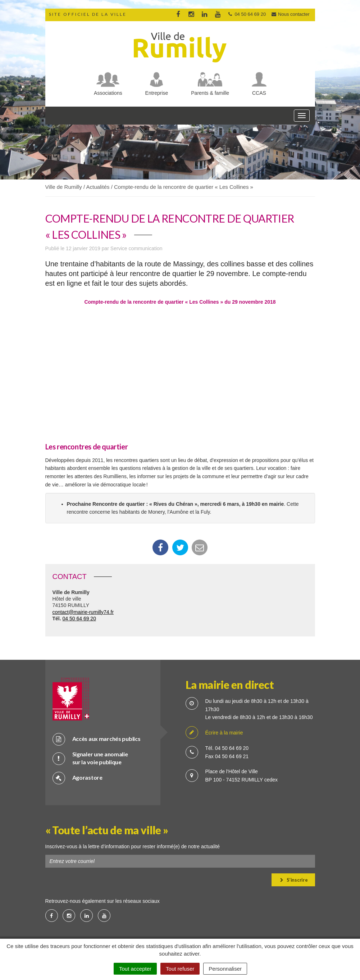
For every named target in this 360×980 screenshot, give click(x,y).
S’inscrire (294, 880)
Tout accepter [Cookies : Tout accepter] (135, 969)
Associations (108, 93)
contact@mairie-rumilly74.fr (83, 612)
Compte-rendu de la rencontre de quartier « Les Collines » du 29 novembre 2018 (180, 302)
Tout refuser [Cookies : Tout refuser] (180, 969)
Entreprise (157, 93)
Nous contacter (290, 14)
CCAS (259, 93)
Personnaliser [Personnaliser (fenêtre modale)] (225, 969)
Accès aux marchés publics (97, 739)
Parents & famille (210, 93)
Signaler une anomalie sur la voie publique (90, 758)
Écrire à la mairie (214, 733)
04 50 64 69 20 (79, 619)
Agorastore (78, 778)
